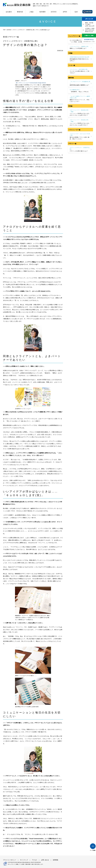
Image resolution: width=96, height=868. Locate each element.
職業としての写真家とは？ (80, 47)
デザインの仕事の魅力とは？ (80, 149)
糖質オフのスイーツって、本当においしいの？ (80, 99)
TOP (4, 30)
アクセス (34, 860)
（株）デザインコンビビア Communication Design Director (30, 83)
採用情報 (55, 860)
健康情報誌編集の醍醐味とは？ (80, 83)
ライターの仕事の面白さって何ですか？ (80, 71)
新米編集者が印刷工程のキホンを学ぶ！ (80, 59)
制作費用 (42, 12)
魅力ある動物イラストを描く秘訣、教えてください (80, 136)
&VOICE (54, 12)
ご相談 (31, 12)
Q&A (76, 12)
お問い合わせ (45, 860)
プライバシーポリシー (10, 860)
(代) (89, 39)
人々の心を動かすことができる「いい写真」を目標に (80, 41)
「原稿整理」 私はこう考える (80, 91)
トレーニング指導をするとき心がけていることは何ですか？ (80, 113)
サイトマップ (24, 860)
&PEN (65, 12)
